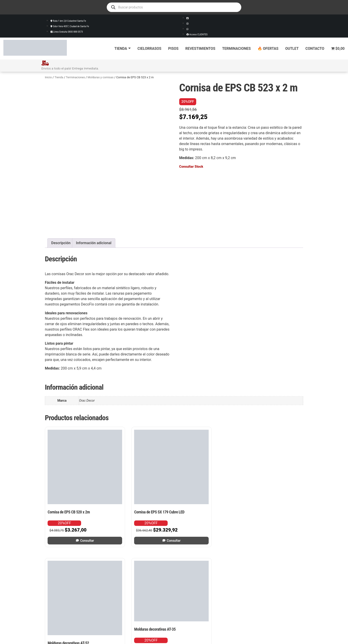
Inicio (48, 77)
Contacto (315, 49)
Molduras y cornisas (101, 77)
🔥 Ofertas (268, 49)
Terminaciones (236, 49)
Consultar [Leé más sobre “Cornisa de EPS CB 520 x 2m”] (76, 517)
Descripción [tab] (61, 243)
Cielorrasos (149, 49)
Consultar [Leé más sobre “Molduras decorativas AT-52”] (209, 517)
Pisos (173, 49)
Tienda (123, 49)
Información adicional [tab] (94, 243)
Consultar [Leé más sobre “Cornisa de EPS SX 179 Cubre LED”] (142, 517)
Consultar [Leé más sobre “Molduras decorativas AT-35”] (276, 508)
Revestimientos (200, 49)
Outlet (292, 49)
